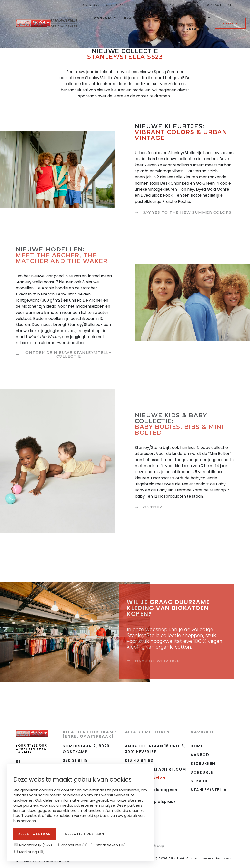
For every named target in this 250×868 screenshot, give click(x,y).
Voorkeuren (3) (72, 845)
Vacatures (190, 5)
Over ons (91, 5)
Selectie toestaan (85, 834)
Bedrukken (138, 18)
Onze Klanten (118, 5)
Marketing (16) (30, 852)
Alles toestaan (35, 834)
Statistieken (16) (108, 845)
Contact (214, 5)
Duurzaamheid (149, 5)
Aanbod (105, 18)
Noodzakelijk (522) (33, 845)
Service (200, 18)
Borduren (171, 18)
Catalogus (198, 29)
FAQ (171, 5)
